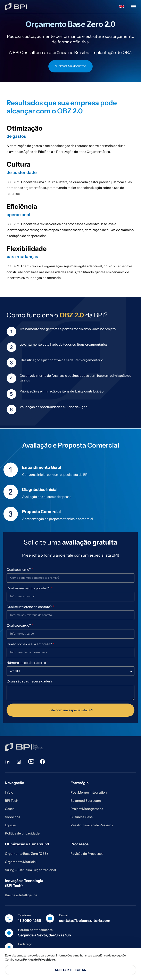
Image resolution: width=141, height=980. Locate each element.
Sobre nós (13, 817)
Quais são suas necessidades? (29, 681)
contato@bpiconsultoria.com (85, 921)
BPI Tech (12, 801)
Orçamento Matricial (21, 862)
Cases (10, 809)
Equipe (10, 825)
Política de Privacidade (39, 960)
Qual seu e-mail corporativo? (29, 588)
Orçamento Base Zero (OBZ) (26, 854)
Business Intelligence (21, 895)
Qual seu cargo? (19, 625)
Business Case (82, 817)
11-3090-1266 (30, 921)
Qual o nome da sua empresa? (30, 644)
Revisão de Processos (87, 854)
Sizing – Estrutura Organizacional (30, 870)
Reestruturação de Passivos (92, 825)
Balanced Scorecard (86, 801)
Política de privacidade (22, 833)
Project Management (87, 809)
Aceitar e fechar (71, 970)
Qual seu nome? (19, 570)
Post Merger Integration (89, 792)
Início (9, 792)
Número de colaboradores (27, 663)
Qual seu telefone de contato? (29, 607)
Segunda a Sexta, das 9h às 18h (44, 935)
